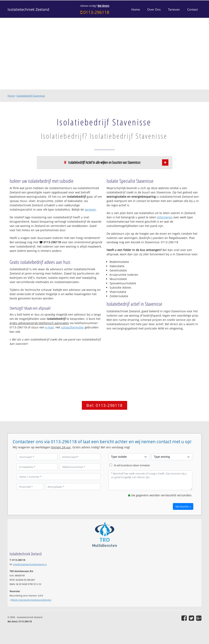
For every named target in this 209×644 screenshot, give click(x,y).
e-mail (50, 327)
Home (11, 96)
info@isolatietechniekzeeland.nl (30, 564)
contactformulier (72, 327)
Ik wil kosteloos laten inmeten (132, 465)
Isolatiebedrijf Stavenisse (31, 96)
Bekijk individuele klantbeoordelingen (31, 600)
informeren (165, 217)
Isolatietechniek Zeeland (28, 9)
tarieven (90, 209)
